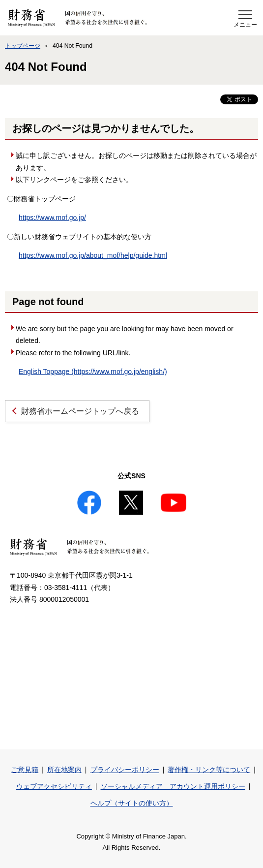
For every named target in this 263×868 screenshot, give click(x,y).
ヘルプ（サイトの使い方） (132, 803)
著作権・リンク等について (209, 770)
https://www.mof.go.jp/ (52, 217)
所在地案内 (64, 770)
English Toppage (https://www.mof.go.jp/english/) (93, 372)
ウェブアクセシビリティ (54, 786)
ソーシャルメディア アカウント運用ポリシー (173, 786)
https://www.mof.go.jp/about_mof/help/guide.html (93, 255)
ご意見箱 (25, 770)
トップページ (23, 46)
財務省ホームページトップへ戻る (80, 411)
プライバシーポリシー (125, 770)
